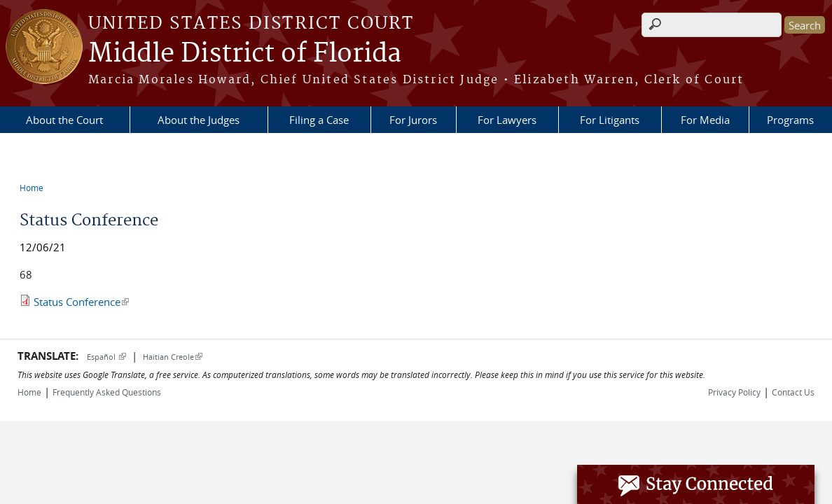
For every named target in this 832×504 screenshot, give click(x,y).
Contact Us (793, 392)
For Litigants (610, 120)
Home (32, 188)
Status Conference (81, 302)
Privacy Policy (734, 392)
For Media (705, 120)
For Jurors (413, 120)
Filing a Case (319, 120)
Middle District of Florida (245, 54)
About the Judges (199, 120)
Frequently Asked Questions (107, 392)
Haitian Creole (173, 357)
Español (106, 357)
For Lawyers (507, 120)
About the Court (64, 120)
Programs (790, 120)
